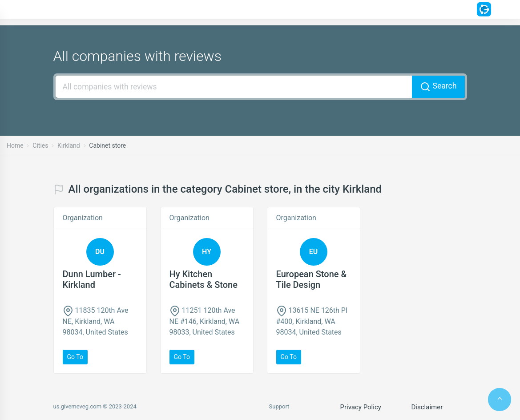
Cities (40, 145)
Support (279, 406)
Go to (75, 357)
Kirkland (69, 145)
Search (438, 87)
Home (15, 145)
